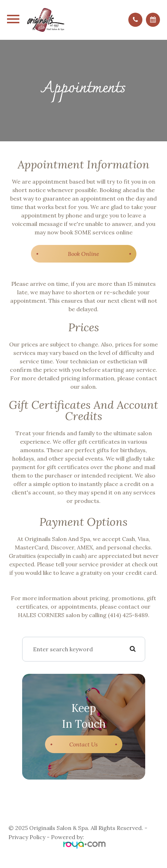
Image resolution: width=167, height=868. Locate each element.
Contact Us (83, 744)
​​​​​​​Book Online (83, 254)
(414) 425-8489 (128, 615)
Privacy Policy (27, 837)
